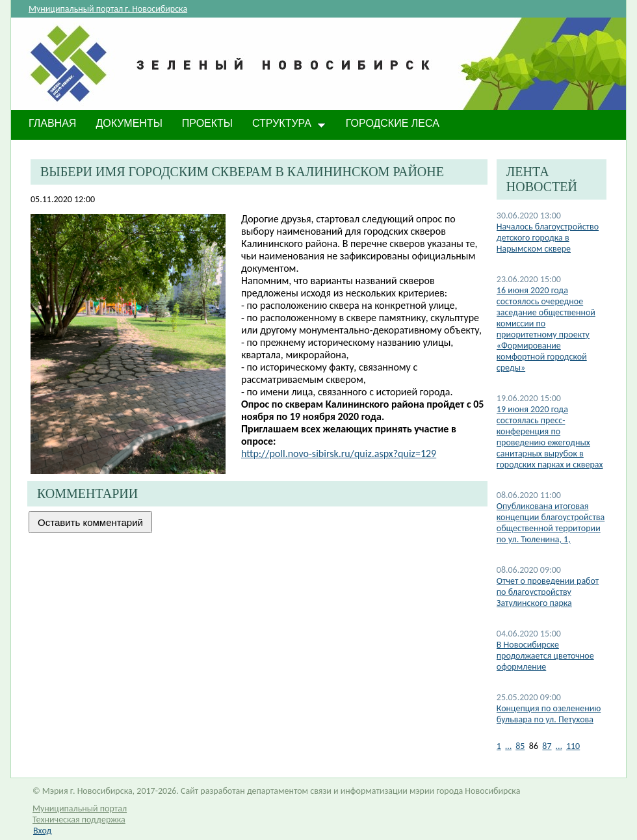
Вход (42, 831)
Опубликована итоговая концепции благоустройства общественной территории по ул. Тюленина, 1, (551, 523)
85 (520, 746)
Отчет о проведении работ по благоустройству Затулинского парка (548, 592)
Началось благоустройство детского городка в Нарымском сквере (548, 238)
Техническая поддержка (79, 820)
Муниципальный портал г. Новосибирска (108, 9)
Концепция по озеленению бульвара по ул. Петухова (549, 714)
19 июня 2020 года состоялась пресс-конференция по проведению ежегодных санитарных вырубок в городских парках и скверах (550, 437)
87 (547, 746)
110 (573, 746)
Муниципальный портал (80, 808)
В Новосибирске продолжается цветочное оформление (545, 656)
